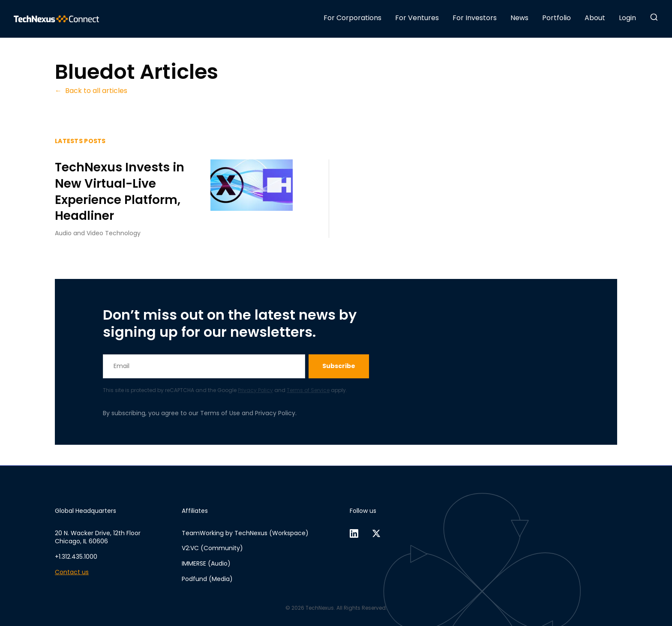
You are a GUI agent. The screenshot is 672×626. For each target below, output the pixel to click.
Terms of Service (308, 390)
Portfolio (556, 18)
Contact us (72, 572)
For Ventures (417, 18)
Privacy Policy (255, 390)
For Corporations (352, 18)
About (595, 18)
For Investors (475, 18)
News (519, 18)
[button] (654, 17)
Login (627, 18)
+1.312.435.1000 (76, 557)
